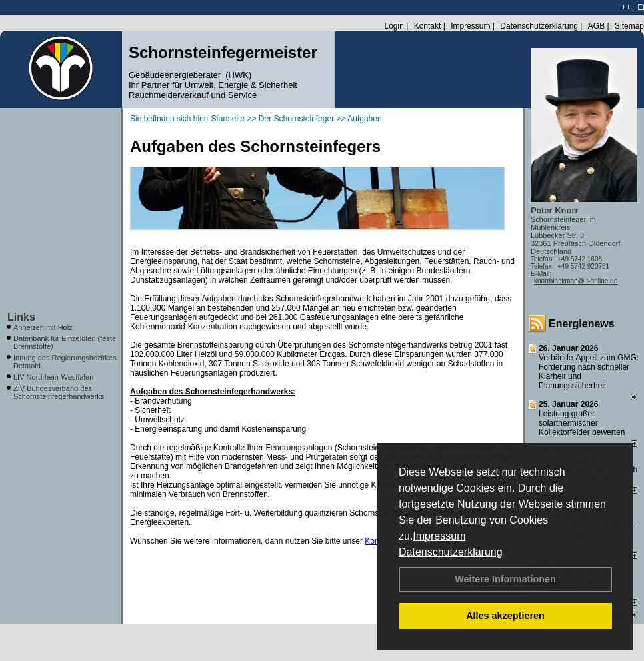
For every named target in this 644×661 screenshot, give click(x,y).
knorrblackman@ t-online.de (576, 281)
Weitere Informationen (505, 579)
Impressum (439, 536)
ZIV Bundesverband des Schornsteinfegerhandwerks (59, 392)
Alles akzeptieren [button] (505, 616)
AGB (596, 26)
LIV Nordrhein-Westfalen (53, 377)
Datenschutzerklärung (451, 552)
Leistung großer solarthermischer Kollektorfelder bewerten (582, 423)
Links (21, 317)
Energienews (582, 324)
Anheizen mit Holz (43, 327)
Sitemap (629, 26)
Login (394, 26)
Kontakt (428, 26)
